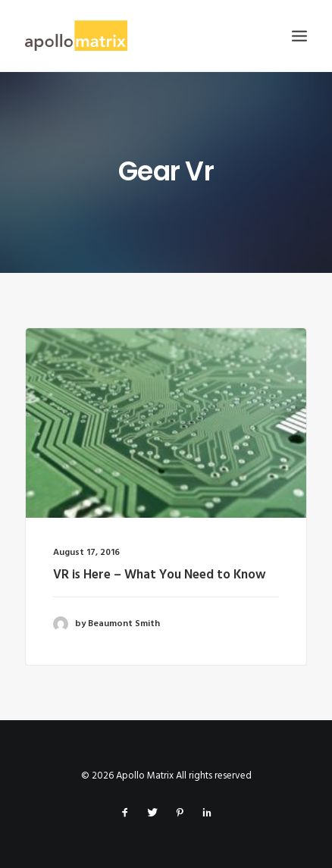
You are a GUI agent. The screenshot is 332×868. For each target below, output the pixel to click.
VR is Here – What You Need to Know (160, 575)
